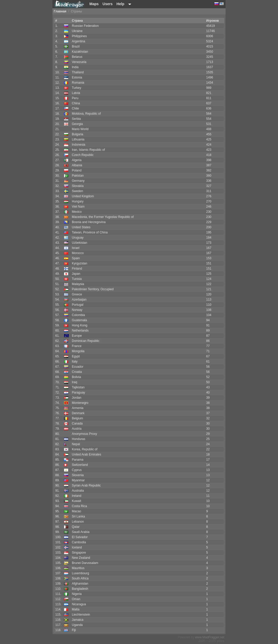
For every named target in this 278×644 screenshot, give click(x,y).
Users (108, 4)
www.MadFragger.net (210, 637)
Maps (94, 4)
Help (120, 4)
